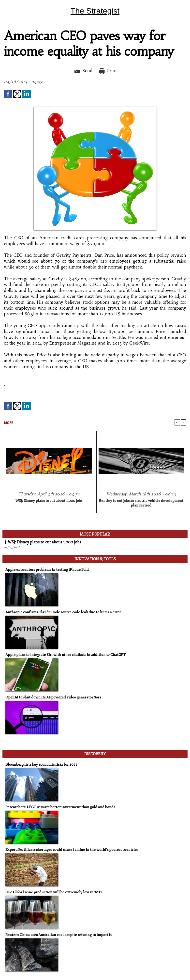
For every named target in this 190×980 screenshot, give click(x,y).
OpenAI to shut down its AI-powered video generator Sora (53, 697)
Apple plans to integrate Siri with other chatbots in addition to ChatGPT (66, 655)
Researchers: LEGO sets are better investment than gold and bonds (60, 807)
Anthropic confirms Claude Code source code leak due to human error (63, 612)
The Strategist (95, 11)
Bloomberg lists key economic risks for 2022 (41, 765)
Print (108, 71)
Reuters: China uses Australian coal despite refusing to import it (58, 935)
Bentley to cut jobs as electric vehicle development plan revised (141, 503)
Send (83, 71)
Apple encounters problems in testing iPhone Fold (47, 570)
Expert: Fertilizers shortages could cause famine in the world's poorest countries (72, 850)
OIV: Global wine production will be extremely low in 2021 (54, 892)
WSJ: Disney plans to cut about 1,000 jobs (49, 501)
